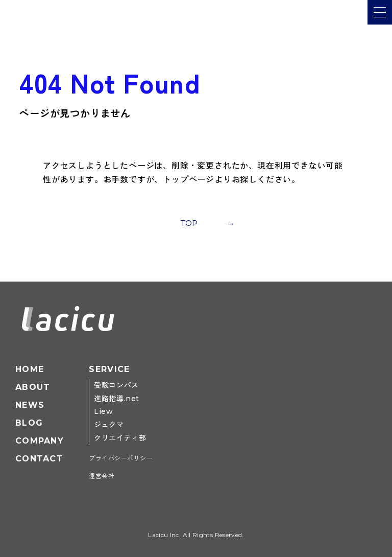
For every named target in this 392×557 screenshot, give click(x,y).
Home (30, 369)
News (30, 405)
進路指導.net (116, 399)
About (33, 387)
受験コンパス (116, 385)
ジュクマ (109, 425)
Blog (29, 423)
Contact (39, 459)
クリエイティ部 (120, 438)
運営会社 (102, 476)
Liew (103, 411)
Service (109, 369)
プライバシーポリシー (121, 458)
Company (40, 441)
